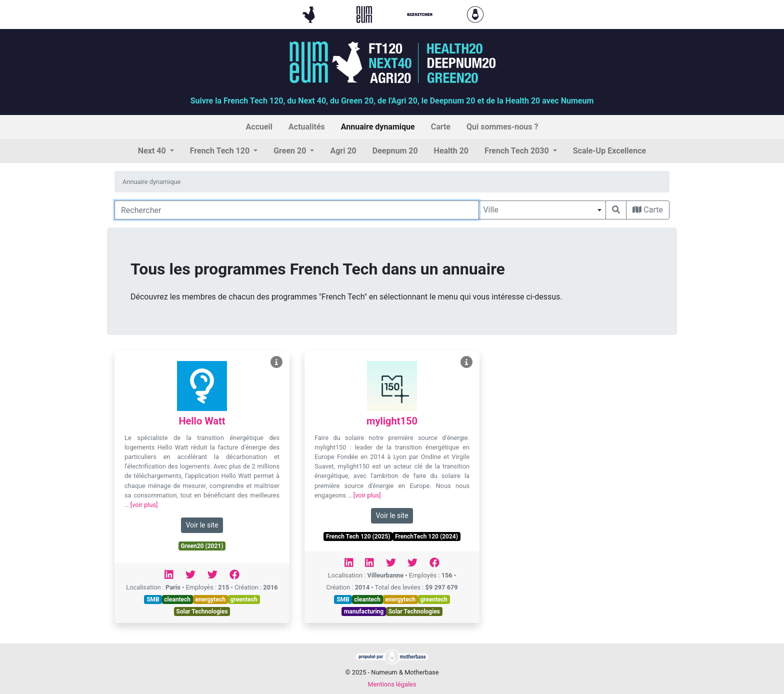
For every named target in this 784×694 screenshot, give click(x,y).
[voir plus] (144, 505)
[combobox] (542, 210)
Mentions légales (392, 684)
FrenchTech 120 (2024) (426, 536)
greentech (243, 599)
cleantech (177, 599)
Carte (648, 210)
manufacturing (364, 611)
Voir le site (202, 525)
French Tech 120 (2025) (358, 536)
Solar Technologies (202, 611)
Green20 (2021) (202, 546)
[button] (156, 151)
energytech (210, 599)
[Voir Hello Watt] (276, 362)
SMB (153, 599)
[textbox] (542, 210)
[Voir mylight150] (466, 362)
